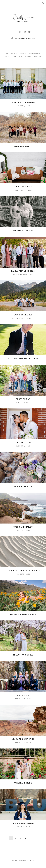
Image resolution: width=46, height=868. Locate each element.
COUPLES (23, 54)
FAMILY (8, 56)
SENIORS (28, 56)
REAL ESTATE (18, 56)
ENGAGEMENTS (35, 54)
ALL (7, 54)
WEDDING (37, 56)
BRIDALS (14, 54)
